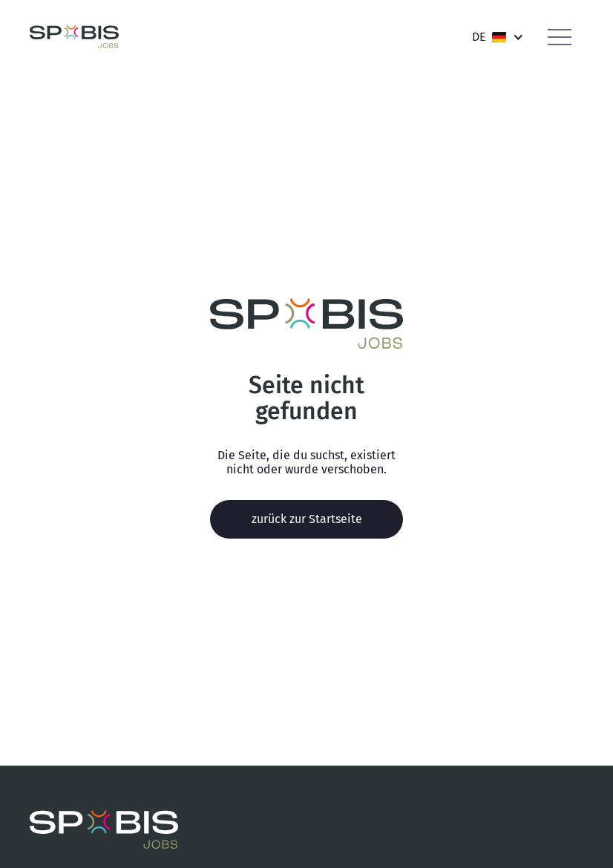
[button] (498, 37)
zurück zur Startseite (307, 519)
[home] (74, 37)
